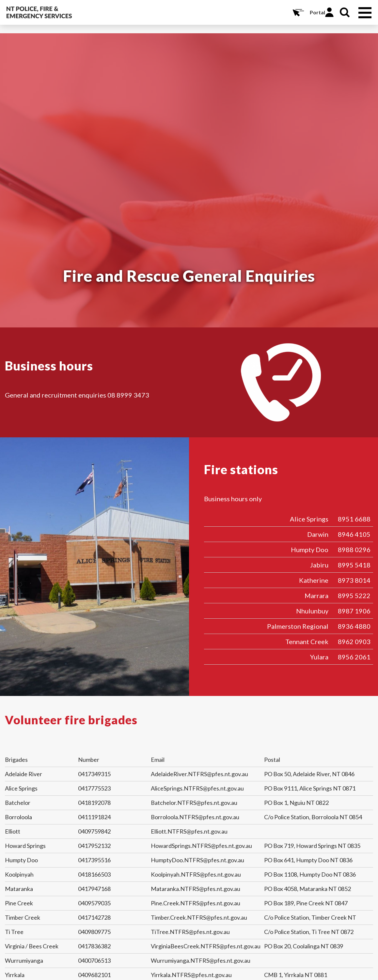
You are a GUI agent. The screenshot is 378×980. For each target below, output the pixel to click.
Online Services (298, 12)
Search (345, 12)
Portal (317, 12)
